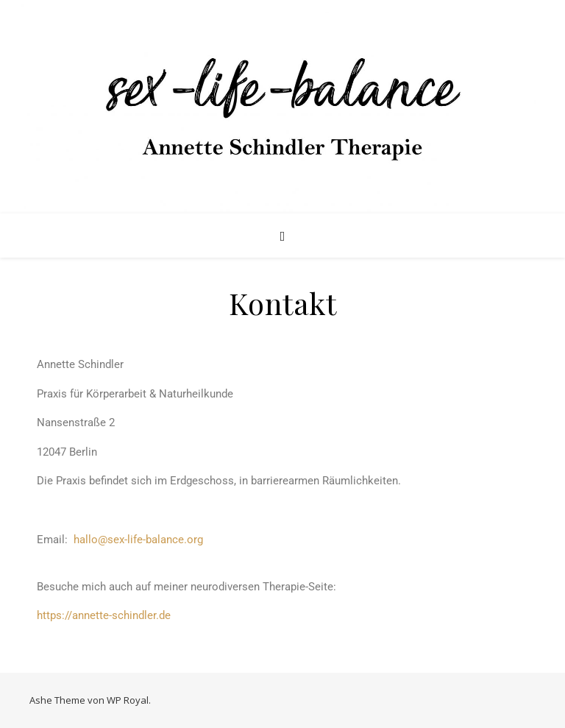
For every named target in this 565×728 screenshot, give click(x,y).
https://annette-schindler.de (104, 615)
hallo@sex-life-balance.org (135, 540)
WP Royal (128, 700)
